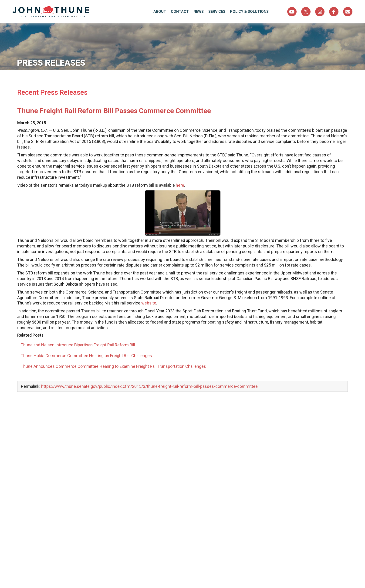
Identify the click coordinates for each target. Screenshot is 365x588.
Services (217, 12)
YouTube (292, 12)
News (199, 12)
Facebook (334, 12)
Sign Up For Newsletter (348, 12)
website (149, 303)
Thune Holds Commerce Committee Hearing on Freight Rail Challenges (86, 356)
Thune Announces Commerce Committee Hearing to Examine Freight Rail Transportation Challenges (113, 366)
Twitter (306, 12)
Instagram (320, 12)
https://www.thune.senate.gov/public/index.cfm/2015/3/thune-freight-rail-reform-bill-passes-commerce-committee (149, 386)
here (180, 185)
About (160, 12)
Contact (180, 12)
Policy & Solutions (249, 12)
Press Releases (51, 63)
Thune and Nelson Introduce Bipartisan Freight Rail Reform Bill (78, 345)
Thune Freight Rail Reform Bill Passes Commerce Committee (114, 111)
